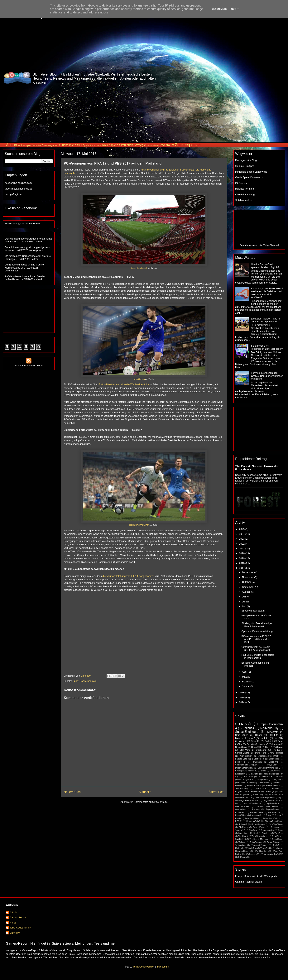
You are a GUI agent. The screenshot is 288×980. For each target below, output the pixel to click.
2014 (242, 702)
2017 (242, 568)
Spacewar (275, 827)
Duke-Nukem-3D (250, 771)
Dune (264, 771)
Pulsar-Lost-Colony (271, 818)
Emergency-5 (241, 774)
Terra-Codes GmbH (20, 928)
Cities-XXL (274, 762)
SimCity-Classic (276, 824)
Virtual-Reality (154, 145)
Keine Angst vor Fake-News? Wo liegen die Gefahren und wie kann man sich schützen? (267, 293)
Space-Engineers (247, 732)
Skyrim (280, 747)
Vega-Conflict (266, 848)
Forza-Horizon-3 (265, 777)
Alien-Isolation (246, 756)
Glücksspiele (68, 145)
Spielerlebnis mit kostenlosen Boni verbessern (267, 347)
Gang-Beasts (263, 780)
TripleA (276, 845)
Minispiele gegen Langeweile (251, 172)
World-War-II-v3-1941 (274, 854)
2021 (242, 549)
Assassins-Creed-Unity (269, 756)
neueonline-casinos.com (18, 183)
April (245, 672)
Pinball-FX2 (240, 812)
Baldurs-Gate (241, 759)
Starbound (261, 750)
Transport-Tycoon (259, 845)
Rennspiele (96, 145)
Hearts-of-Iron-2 (254, 786)
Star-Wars (245, 750)
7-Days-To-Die (260, 753)
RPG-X (238, 821)
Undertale (240, 848)
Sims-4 (269, 747)
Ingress (276, 744)
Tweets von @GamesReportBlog (23, 223)
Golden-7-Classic (246, 783)
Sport (76, 681)
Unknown (15, 933)
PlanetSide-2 (241, 815)
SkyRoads (243, 827)
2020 (242, 553)
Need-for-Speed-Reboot (268, 807)
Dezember (248, 572)
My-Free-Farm (273, 803)
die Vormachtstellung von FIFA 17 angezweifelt (128, 576)
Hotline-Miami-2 (273, 786)
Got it (235, 9)
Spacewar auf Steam (253, 611)
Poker (268, 815)
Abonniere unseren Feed (29, 364)
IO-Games (241, 183)
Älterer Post (216, 792)
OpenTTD (256, 747)
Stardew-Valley (267, 830)
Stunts (280, 830)
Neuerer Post (73, 792)
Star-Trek (253, 830)
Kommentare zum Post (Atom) (151, 802)
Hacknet (276, 783)
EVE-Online (275, 771)
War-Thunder (261, 851)
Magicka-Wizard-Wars (273, 795)
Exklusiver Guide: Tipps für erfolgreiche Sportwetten (266, 320)
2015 (242, 698)
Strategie (140, 145)
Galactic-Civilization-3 (257, 744)
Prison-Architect (252, 818)
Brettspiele (37, 145)
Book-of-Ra (240, 762)
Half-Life (273, 735)
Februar (247, 682)
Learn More (220, 9)
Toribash (242, 842)
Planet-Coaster (257, 812)
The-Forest (243, 836)
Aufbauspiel (25, 145)
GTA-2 (241, 780)
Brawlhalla (257, 762)
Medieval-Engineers (265, 797)
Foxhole (280, 777)
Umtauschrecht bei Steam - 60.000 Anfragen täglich (257, 648)
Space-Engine (259, 827)
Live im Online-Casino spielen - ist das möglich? (265, 266)
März (245, 677)
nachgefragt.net (13, 194)
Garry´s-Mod (278, 780)
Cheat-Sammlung (245, 194)
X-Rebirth (242, 857)
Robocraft (243, 824)
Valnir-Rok (252, 848)
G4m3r (13, 912)
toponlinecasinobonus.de (19, 189)
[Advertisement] (262, 78)
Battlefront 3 (258, 759)
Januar (246, 686)
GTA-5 (241, 724)
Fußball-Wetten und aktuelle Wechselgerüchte (124, 384)
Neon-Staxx (241, 747)
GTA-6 (250, 780)
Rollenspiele (110, 145)
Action (12, 145)
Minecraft (272, 732)
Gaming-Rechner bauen (249, 882)
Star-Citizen (242, 735)
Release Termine (245, 189)
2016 (242, 693)
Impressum (163, 967)
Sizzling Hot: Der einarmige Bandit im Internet (257, 625)
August (246, 592)
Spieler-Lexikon (244, 200)
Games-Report (18, 917)
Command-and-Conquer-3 (247, 765)
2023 (242, 539)
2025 (242, 529)
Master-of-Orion (245, 797)
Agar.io (243, 741)
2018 (242, 563)
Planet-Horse (274, 812)
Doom (259, 735)
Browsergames (50, 145)
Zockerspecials (188, 145)
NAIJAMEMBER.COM (139, 525)
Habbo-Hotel (263, 783)
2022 (242, 544)
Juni (245, 602)
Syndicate (266, 833)
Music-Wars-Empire (253, 803)
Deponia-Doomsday (244, 768)
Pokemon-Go (256, 815)
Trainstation (240, 845)
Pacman (256, 809)
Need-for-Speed (242, 807)
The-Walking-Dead (260, 836)
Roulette (264, 738)
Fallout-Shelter (269, 774)
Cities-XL (255, 741)
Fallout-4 (249, 728)
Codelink (269, 741)
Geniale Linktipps (245, 166)
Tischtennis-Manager (259, 839)
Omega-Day (241, 809)
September (249, 587)
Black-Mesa (274, 759)
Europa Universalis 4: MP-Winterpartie (256, 876)
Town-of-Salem (273, 842)
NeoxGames (139, 379)
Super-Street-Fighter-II (248, 833)
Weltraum (168, 145)
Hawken (239, 786)
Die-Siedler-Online (266, 768)
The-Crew (279, 833)
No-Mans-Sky (269, 728)
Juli (244, 597)
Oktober (247, 582)
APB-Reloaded (277, 753)
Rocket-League (258, 824)
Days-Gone (273, 765)
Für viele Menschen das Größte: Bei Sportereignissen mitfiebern (267, 376)
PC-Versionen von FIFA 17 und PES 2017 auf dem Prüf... (256, 639)
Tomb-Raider (278, 839)
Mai (245, 606)
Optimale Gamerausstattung (257, 631)
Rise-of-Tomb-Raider (274, 821)
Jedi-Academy (242, 789)
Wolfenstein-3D (253, 854)
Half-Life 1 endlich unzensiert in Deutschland (257, 656)
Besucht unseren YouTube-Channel (259, 245)
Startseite (145, 792)
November (248, 577)
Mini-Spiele (83, 145)
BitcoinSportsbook (139, 268)
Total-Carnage (256, 842)
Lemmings (269, 792)
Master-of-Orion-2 (245, 738)
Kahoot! (276, 789)
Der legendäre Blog (246, 160)
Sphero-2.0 (240, 830)
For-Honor (249, 777)
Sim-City (278, 738)
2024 (242, 534)
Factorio (255, 774)
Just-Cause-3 (260, 789)
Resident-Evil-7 (253, 821)
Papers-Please (272, 809)
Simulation (126, 145)
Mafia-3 (256, 795)
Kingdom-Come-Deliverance (248, 792)
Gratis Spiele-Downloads (249, 177)
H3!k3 (13, 923)
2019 (242, 558)
